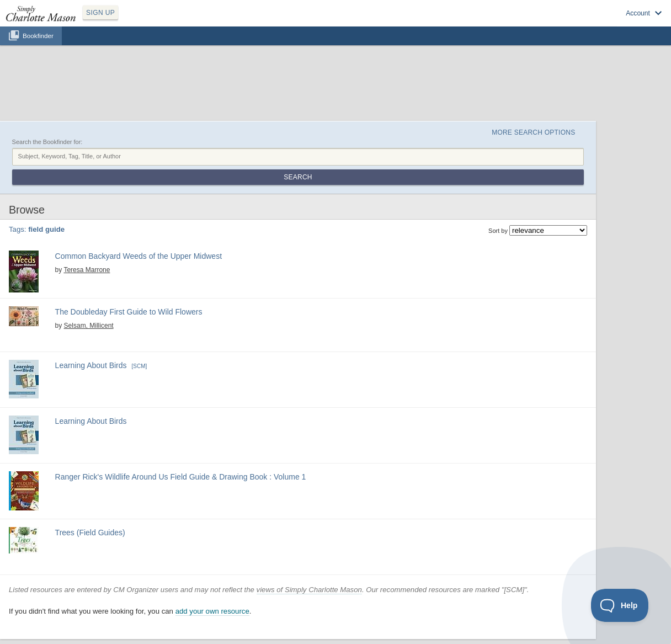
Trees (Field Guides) (90, 533)
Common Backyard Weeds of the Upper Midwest (139, 256)
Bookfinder (38, 36)
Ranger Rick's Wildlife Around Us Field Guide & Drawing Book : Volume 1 (181, 477)
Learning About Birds (91, 365)
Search (298, 177)
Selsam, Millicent (89, 326)
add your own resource (212, 611)
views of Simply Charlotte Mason (309, 590)
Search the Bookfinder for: (47, 142)
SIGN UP (100, 13)
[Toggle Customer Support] (620, 605)
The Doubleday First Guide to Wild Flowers (129, 312)
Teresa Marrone (87, 270)
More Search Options (533, 132)
